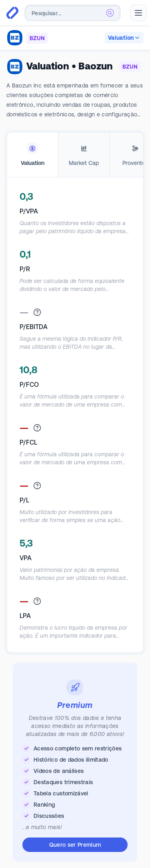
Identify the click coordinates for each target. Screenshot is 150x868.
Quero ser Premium (75, 845)
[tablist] (75, 155)
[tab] (32, 155)
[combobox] (73, 13)
